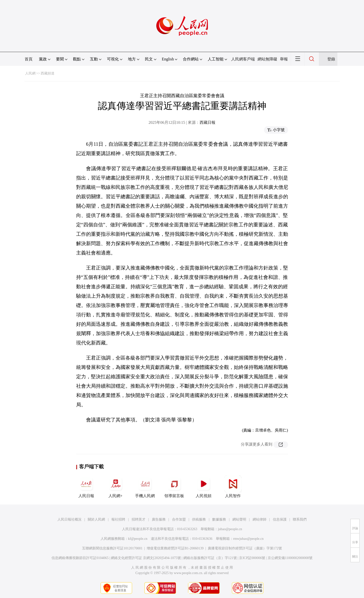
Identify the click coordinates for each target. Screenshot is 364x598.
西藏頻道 (48, 73)
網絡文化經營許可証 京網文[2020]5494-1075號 (146, 558)
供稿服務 (199, 519)
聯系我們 (300, 519)
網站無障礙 (267, 59)
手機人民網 (145, 487)
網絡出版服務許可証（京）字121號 (210, 558)
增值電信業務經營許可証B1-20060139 (175, 548)
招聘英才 (139, 519)
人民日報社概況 (69, 519)
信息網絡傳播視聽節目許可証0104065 (80, 558)
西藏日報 (208, 122)
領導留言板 (174, 487)
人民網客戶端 (243, 59)
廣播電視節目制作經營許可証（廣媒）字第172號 (245, 548)
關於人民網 (96, 519)
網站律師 (260, 519)
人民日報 (86, 487)
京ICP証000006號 (252, 558)
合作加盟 (179, 519)
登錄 (331, 59)
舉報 (284, 59)
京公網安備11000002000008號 (290, 558)
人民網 (30, 73)
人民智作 (233, 487)
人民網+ (116, 487)
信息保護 (280, 519)
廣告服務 (159, 519)
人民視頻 (204, 487)
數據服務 (219, 519)
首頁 (29, 59)
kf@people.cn (138, 539)
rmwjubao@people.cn (248, 539)
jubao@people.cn (230, 529)
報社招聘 (118, 519)
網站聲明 (239, 519)
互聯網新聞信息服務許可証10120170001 (112, 548)
